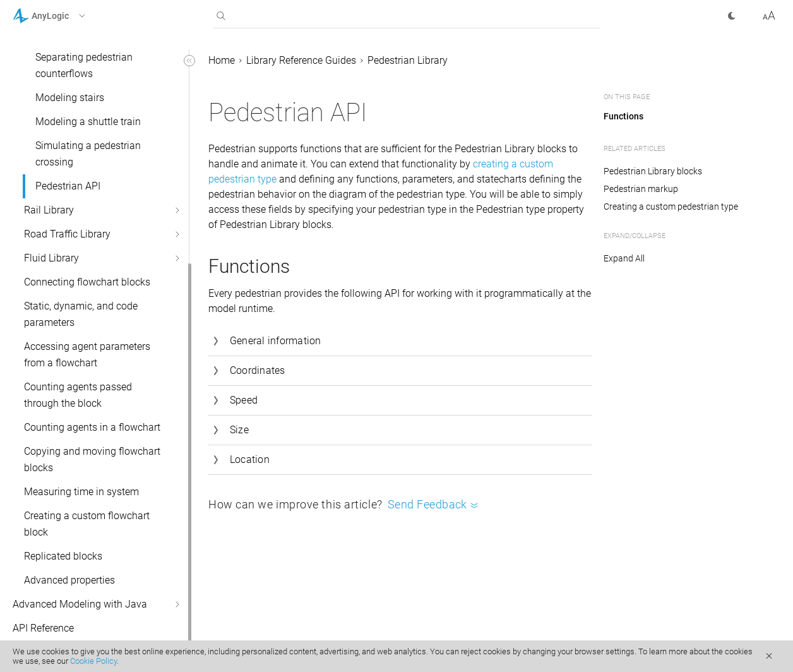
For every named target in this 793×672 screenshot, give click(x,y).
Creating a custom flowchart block (87, 524)
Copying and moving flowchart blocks (92, 459)
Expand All (624, 258)
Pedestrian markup (641, 189)
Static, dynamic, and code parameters (81, 314)
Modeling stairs (70, 98)
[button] (65, 16)
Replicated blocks (63, 556)
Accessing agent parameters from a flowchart (87, 355)
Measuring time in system (81, 492)
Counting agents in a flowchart (92, 427)
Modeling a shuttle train (88, 122)
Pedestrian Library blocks (653, 171)
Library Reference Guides (301, 60)
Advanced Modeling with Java (80, 604)
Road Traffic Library (67, 234)
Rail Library (49, 210)
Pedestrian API (68, 186)
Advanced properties (69, 580)
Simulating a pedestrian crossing (88, 154)
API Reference (43, 628)
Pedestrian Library (408, 60)
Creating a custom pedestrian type (671, 207)
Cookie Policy (93, 661)
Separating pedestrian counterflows (84, 65)
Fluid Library (51, 258)
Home (222, 60)
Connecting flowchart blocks (87, 282)
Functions (623, 116)
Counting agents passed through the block (78, 395)
